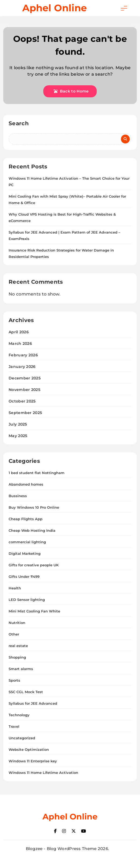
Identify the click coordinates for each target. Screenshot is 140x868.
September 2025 (25, 413)
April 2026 (19, 332)
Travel (14, 726)
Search (19, 123)
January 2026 (22, 367)
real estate (18, 646)
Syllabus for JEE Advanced (33, 703)
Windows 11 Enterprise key (33, 761)
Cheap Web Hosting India (32, 530)
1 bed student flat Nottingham (37, 473)
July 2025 (18, 424)
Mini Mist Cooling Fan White (34, 611)
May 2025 (18, 436)
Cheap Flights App (26, 519)
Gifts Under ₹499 (24, 577)
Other (14, 634)
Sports (14, 680)
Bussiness (18, 496)
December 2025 (25, 378)
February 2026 (23, 355)
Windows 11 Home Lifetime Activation (43, 773)
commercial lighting (27, 542)
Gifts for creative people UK (34, 565)
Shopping (17, 657)
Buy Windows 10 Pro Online (34, 507)
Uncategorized (22, 738)
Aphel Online (55, 8)
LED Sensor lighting (27, 600)
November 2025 (24, 390)
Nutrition (17, 623)
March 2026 (20, 343)
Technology (19, 715)
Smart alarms (21, 669)
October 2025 (22, 401)
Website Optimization (29, 749)
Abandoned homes (26, 484)
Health (15, 588)
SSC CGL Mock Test (26, 692)
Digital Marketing (25, 553)
